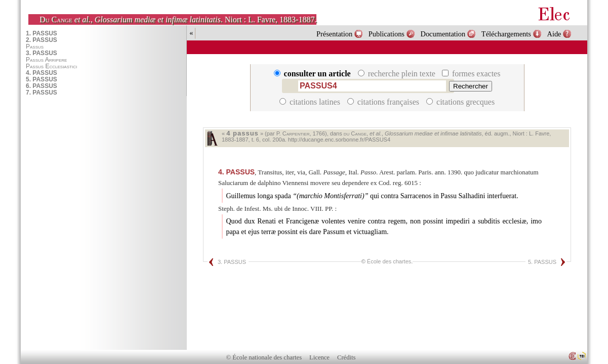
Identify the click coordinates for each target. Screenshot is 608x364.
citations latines (311, 102)
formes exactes (471, 74)
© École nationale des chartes (264, 357)
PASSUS (236, 172)
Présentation (334, 34)
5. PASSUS (542, 262)
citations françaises (384, 102)
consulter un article (313, 74)
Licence (319, 357)
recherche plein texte (398, 74)
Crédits (346, 357)
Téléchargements (506, 34)
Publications (387, 34)
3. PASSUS (232, 262)
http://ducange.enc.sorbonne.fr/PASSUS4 (339, 140)
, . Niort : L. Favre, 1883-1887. (178, 19)
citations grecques (460, 102)
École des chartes (389, 261)
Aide (554, 34)
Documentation (443, 34)
